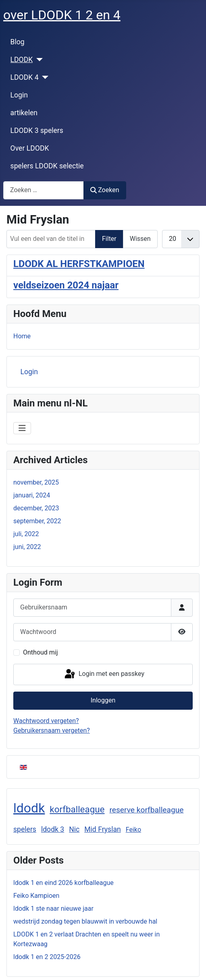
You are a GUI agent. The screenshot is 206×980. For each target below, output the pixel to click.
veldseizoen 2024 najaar (66, 285)
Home (22, 336)
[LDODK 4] (44, 77)
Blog (18, 42)
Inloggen (103, 700)
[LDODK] (38, 60)
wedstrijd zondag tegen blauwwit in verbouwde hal (85, 921)
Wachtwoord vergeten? (46, 721)
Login (19, 95)
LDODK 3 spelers (37, 131)
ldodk (29, 808)
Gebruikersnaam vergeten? (52, 730)
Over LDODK (30, 148)
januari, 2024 (32, 495)
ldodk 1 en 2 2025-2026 (47, 957)
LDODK (22, 60)
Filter (109, 239)
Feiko (133, 830)
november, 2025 (36, 482)
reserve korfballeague (146, 810)
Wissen (140, 239)
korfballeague (77, 809)
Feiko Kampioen (36, 896)
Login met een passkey (104, 674)
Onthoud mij (41, 652)
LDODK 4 (25, 77)
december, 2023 (36, 508)
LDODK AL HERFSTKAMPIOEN (79, 264)
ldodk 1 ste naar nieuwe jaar (53, 909)
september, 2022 (37, 521)
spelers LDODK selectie (47, 166)
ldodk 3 (53, 829)
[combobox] (44, 190)
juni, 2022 (27, 547)
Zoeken (105, 190)
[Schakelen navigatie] (22, 428)
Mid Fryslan (103, 829)
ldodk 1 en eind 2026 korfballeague (63, 883)
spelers (25, 829)
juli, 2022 (26, 534)
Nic (74, 829)
